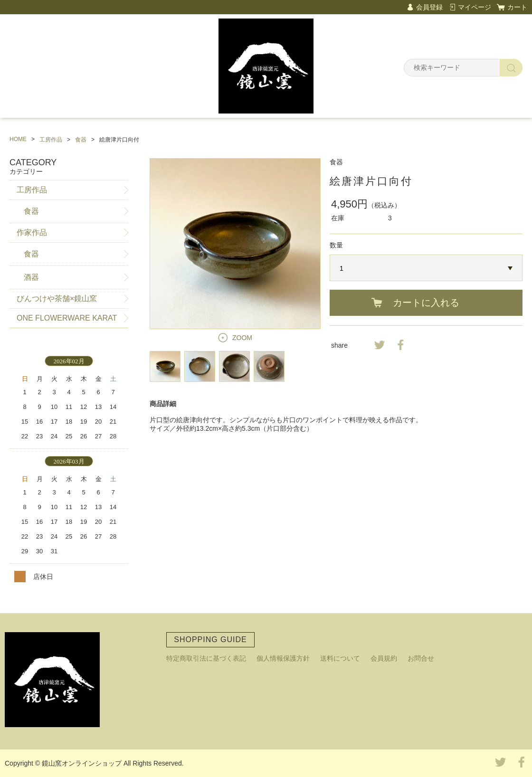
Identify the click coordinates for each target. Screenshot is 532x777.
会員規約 (384, 658)
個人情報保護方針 (283, 658)
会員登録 (429, 7)
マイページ (475, 7)
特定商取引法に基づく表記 (206, 658)
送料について (340, 658)
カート (517, 7)
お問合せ (421, 658)
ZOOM (242, 338)
